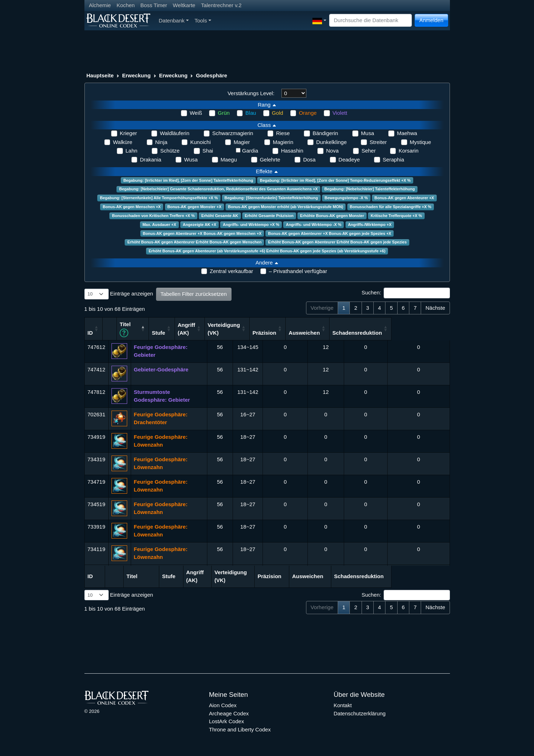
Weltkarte (184, 5)
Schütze (170, 151)
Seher (369, 151)
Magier (242, 142)
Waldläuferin (175, 133)
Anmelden (431, 20)
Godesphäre (212, 75)
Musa (367, 133)
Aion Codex (223, 705)
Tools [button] (203, 20)
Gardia (250, 151)
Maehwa (407, 133)
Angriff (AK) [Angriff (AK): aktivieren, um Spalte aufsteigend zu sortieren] (244, 328)
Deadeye (349, 160)
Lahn (131, 151)
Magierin (283, 142)
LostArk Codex (227, 721)
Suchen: (406, 293)
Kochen (126, 5)
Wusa (191, 160)
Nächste (435, 308)
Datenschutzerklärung (360, 713)
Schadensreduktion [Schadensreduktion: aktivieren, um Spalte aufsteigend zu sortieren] (415, 332)
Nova (332, 151)
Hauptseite (100, 75)
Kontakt (343, 705)
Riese (283, 133)
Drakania (151, 160)
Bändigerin (325, 133)
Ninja (161, 142)
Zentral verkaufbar (232, 271)
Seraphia (393, 160)
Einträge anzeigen (119, 294)
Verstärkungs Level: (251, 93)
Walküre (123, 142)
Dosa (309, 160)
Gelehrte (270, 160)
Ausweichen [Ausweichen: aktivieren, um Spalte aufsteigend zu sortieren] (362, 332)
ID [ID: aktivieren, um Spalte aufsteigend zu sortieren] (90, 332)
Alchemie (100, 5)
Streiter (378, 142)
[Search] (370, 20)
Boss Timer (154, 5)
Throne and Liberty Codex (240, 729)
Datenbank (174, 20)
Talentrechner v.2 (221, 5)
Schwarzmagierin (233, 133)
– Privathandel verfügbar (298, 271)
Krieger (128, 133)
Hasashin (292, 151)
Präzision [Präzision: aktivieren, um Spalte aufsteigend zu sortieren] (323, 332)
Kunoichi (201, 142)
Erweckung (136, 75)
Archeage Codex (229, 713)
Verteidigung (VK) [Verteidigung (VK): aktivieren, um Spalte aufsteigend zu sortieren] (282, 328)
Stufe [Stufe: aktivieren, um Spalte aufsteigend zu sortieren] (216, 332)
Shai (208, 151)
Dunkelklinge (331, 142)
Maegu (229, 160)
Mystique (420, 142)
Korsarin (409, 151)
